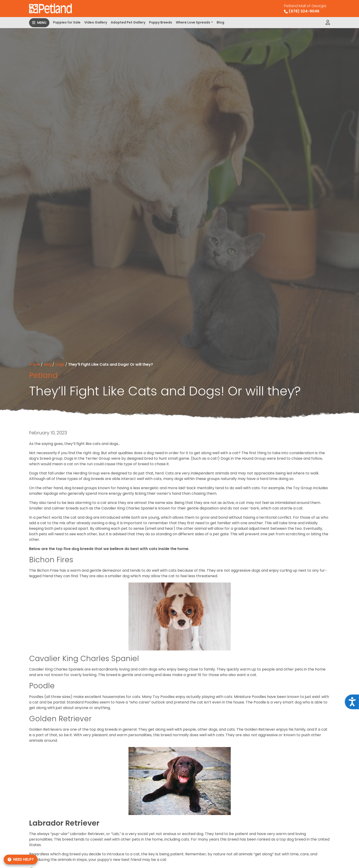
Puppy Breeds (161, 22)
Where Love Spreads (193, 22)
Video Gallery (96, 22)
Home (34, 364)
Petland (43, 375)
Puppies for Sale (67, 22)
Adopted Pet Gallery (128, 22)
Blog (220, 22)
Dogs (60, 364)
